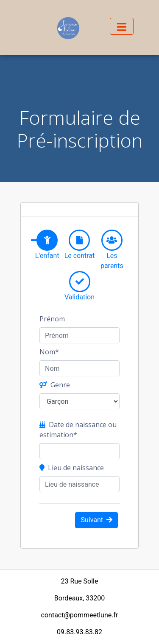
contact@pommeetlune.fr (80, 615)
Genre (55, 385)
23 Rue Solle (80, 581)
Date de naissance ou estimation (78, 430)
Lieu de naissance (72, 468)
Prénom (52, 319)
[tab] (47, 240)
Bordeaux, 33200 (79, 598)
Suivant (96, 520)
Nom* (49, 352)
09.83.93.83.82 (79, 632)
